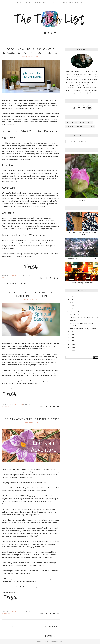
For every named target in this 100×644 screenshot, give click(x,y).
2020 (70, 332)
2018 (70, 338)
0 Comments (6, 278)
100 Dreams (70, 126)
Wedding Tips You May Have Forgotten (83, 259)
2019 (70, 335)
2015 (70, 347)
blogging (74, 123)
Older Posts (52, 627)
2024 (70, 299)
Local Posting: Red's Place (83, 283)
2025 (70, 296)
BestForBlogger (60, 641)
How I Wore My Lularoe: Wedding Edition (82, 233)
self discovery (89, 126)
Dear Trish (82, 200)
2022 (70, 305)
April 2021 (73, 314)
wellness (83, 123)
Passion (79, 126)
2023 (70, 302)
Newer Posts (10, 627)
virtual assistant (24, 284)
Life (68, 123)
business (11, 284)
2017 (70, 341)
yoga (90, 123)
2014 (70, 350)
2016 (70, 344)
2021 (70, 308)
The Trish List (45, 641)
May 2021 (73, 311)
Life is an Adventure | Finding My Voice (31, 419)
